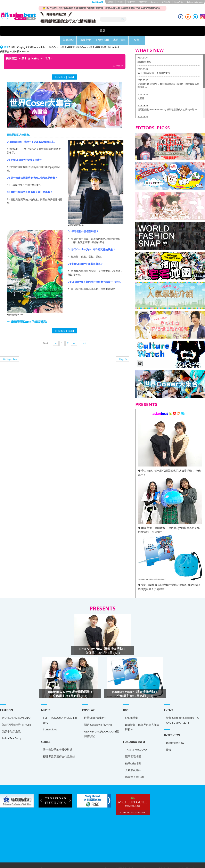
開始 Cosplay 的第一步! (98, 715)
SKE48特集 (132, 708)
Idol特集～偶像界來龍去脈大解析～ (142, 718)
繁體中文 (143, 2)
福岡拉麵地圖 (133, 754)
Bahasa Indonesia (195, 2)
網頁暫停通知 (144, 52)
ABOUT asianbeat (54, 859)
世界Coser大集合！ (37, 38)
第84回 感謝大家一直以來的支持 (154, 63)
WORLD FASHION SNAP (17, 708)
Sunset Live (50, 720)
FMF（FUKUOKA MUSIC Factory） (60, 711)
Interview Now (175, 733)
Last (84, 334)
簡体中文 (131, 2)
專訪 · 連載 (134, 31)
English (154, 2)
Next (71, 67)
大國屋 (141, 89)
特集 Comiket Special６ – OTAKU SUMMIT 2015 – (183, 711)
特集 (155, 31)
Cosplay (21, 38)
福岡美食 (92, 31)
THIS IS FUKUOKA (136, 740)
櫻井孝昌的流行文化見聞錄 (59, 747)
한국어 (120, 2)
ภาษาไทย (166, 2)
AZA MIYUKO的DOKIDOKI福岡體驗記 (101, 724)
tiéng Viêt (179, 2)
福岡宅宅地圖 (133, 747)
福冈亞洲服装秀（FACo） (17, 715)
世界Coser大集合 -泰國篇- (62, 38)
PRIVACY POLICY (29, 859)
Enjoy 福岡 (113, 31)
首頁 (6, 38)
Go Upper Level (11, 350)
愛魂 (169, 740)
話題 (50, 31)
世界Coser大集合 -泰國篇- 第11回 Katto (97, 38)
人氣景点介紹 (133, 761)
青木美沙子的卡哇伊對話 (58, 740)
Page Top (124, 350)
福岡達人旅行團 (134, 768)
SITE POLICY (7, 859)
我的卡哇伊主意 (11, 722)
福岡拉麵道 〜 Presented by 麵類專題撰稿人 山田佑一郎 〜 (167, 100)
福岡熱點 (71, 31)
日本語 (110, 2)
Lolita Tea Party (12, 729)
